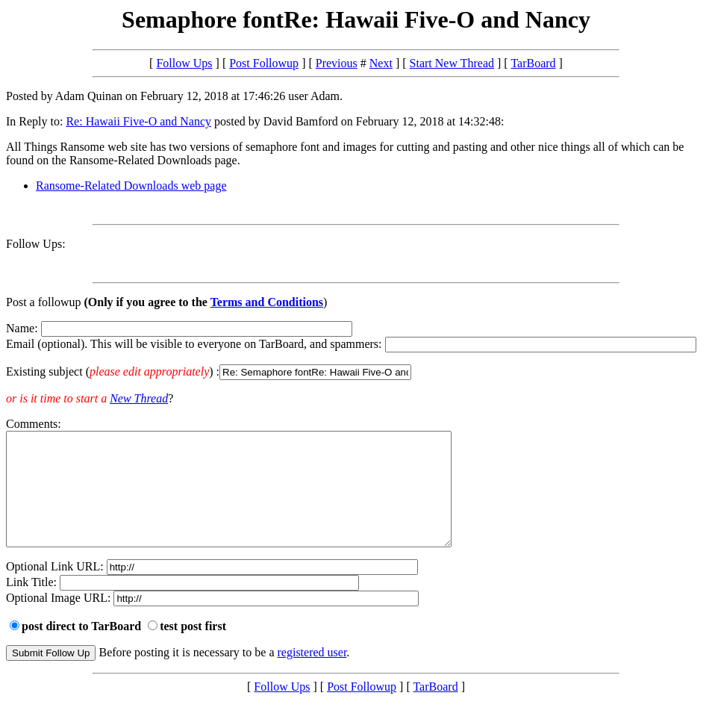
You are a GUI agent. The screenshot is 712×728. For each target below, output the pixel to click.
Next (381, 63)
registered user (312, 675)
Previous (337, 63)
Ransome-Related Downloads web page (131, 186)
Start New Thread (452, 63)
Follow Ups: (36, 244)
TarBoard (533, 63)
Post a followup (43, 302)
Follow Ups (184, 63)
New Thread (139, 398)
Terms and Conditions (267, 302)
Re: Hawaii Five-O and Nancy (138, 121)
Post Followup (264, 63)
